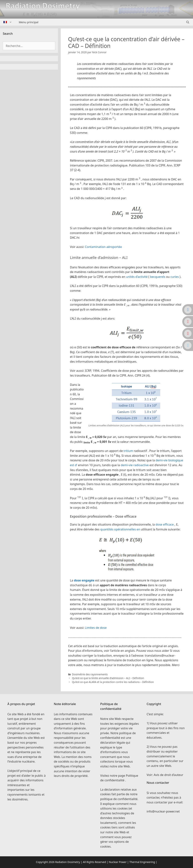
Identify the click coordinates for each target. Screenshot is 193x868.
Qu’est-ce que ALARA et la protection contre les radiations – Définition (113, 682)
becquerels (158, 277)
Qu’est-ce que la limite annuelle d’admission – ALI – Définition (108, 678)
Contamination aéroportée (103, 247)
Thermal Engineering (142, 862)
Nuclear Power (118, 862)
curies (175, 277)
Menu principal (29, 22)
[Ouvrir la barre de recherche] (188, 22)
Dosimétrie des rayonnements (90, 674)
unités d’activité (137, 277)
